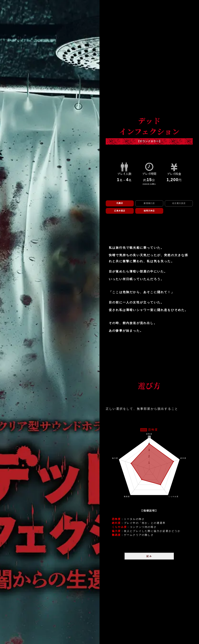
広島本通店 (120, 211)
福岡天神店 (149, 211)
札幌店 (120, 203)
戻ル (149, 556)
